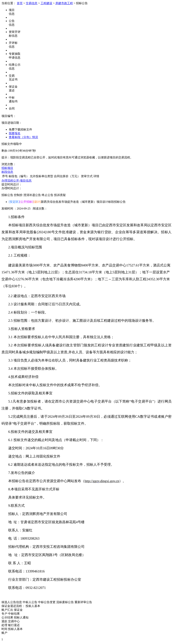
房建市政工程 (64, 3)
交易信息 (32, 3)
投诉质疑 (60, 195)
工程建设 (46, 3)
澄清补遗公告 (32, 195)
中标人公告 (30, 602)
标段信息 (7, 172)
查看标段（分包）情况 (23, 137)
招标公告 (7, 195)
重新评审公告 (83, 602)
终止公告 (47, 195)
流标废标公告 (65, 602)
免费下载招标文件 (20, 129)
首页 (20, 3)
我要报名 (15, 133)
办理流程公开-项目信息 (17, 181)
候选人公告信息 (12, 602)
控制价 (18, 195)
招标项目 (7, 168)
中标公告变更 (47, 602)
